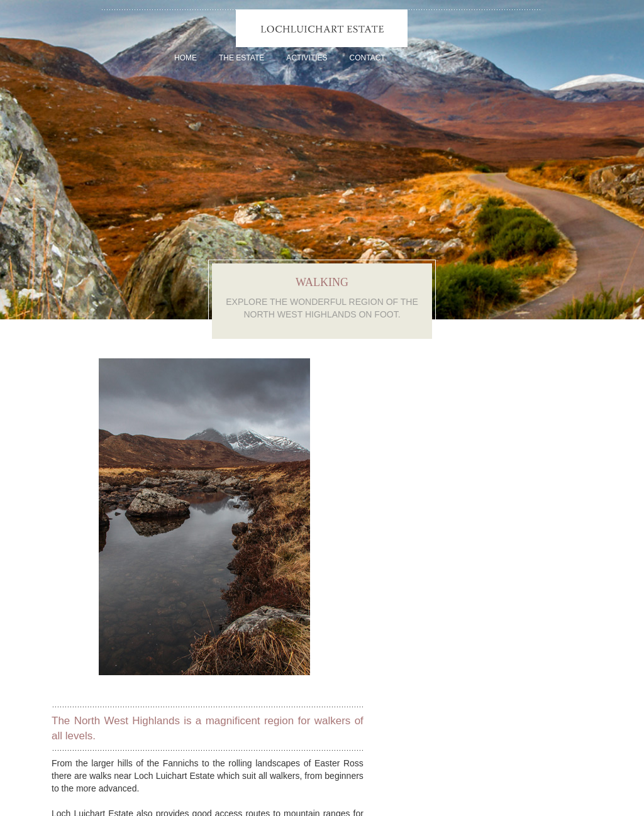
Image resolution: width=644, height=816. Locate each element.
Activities (307, 58)
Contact (368, 58)
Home (186, 58)
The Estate (241, 58)
